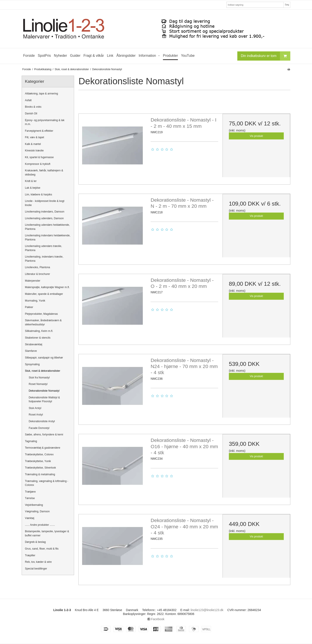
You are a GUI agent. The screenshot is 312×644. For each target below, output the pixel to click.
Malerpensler (33, 281)
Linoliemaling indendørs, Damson (45, 212)
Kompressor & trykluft (38, 164)
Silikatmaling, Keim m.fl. (39, 331)
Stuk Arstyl (35, 408)
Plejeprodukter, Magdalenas (41, 314)
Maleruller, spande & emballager (44, 294)
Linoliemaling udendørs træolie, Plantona (43, 248)
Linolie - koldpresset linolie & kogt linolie (45, 203)
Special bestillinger (36, 569)
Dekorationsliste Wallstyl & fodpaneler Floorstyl (44, 399)
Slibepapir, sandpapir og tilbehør (44, 358)
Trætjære (30, 492)
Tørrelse (30, 498)
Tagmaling (31, 441)
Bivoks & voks (33, 107)
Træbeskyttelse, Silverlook (40, 468)
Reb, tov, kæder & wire (38, 562)
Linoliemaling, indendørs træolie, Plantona (44, 259)
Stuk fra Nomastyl (39, 378)
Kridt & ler (31, 181)
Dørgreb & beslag (35, 542)
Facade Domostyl (39, 428)
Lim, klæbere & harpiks (38, 195)
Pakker (29, 307)
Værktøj (30, 518)
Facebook (156, 619)
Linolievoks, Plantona (37, 267)
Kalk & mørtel (33, 144)
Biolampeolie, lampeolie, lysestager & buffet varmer (47, 533)
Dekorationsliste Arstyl (42, 421)
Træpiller (30, 555)
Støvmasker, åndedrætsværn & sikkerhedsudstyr (43, 322)
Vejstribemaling (34, 505)
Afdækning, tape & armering (41, 94)
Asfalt (28, 100)
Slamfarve (31, 351)
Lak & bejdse (33, 188)
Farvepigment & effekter (39, 131)
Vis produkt (256, 136)
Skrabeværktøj (34, 344)
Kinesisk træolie (34, 151)
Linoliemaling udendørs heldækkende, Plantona (47, 227)
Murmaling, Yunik (35, 301)
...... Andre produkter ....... (40, 525)
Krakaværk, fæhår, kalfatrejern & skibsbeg (44, 172)
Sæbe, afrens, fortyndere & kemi (44, 435)
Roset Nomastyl (38, 384)
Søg (287, 5)
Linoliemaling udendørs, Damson (44, 218)
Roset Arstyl (36, 415)
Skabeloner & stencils (38, 338)
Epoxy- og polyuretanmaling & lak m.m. (45, 122)
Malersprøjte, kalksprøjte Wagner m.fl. (47, 287)
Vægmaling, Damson (37, 511)
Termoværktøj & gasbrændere (43, 448)
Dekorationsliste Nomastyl (44, 391)
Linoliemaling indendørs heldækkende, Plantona (48, 237)
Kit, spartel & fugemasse (39, 157)
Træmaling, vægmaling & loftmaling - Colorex (47, 483)
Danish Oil (31, 114)
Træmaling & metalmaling (40, 474)
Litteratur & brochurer (37, 274)
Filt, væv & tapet (35, 137)
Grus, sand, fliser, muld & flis (42, 549)
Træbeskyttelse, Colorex (39, 454)
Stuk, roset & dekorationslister (43, 371)
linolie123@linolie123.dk (207, 610)
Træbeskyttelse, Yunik (38, 461)
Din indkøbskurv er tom (266, 56)
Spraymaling (32, 364)
